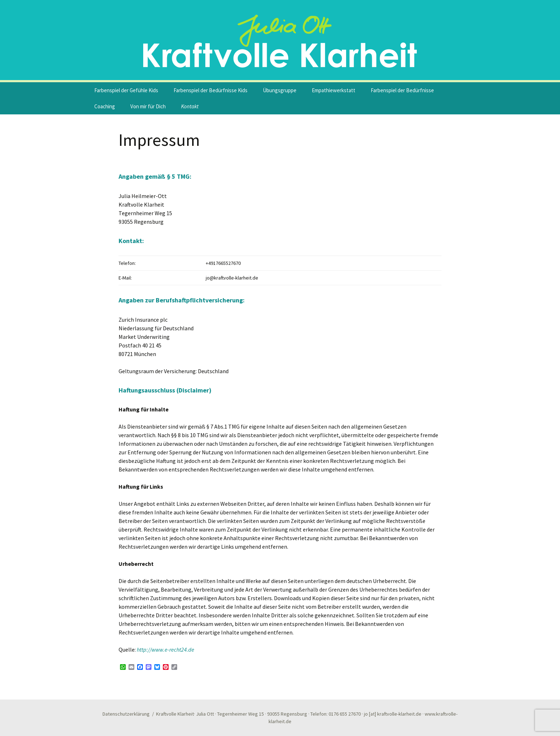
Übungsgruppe (280, 90)
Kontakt (190, 106)
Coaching (105, 106)
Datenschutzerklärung (126, 714)
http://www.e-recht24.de (166, 649)
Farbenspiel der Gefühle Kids (126, 90)
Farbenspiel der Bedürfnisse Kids (211, 90)
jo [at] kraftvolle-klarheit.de (393, 714)
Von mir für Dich (148, 106)
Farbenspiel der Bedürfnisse (402, 90)
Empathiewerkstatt (334, 90)
